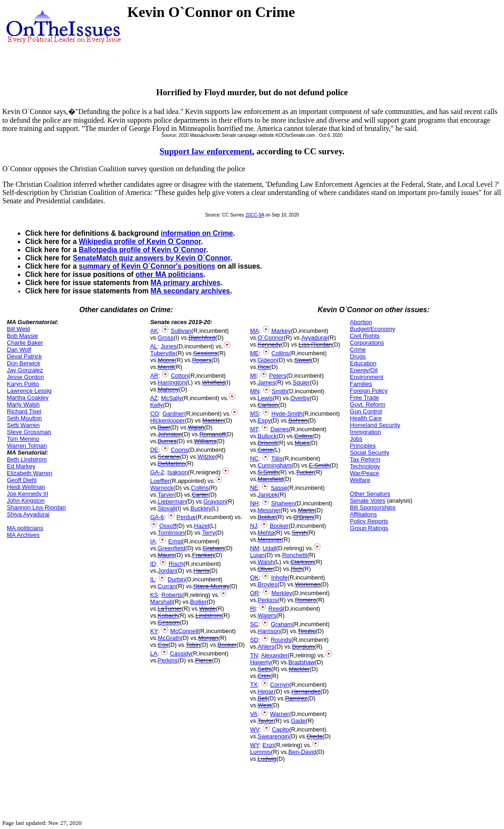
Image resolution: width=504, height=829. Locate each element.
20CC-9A (255, 215)
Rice (264, 367)
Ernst (175, 541)
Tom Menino (23, 439)
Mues (302, 443)
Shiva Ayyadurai (28, 514)
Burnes (167, 441)
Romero (305, 600)
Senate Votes (367, 501)
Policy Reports (369, 521)
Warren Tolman (27, 446)
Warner (280, 714)
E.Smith (320, 465)
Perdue (186, 517)
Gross (166, 338)
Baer (164, 427)
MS (255, 414)
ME (255, 353)
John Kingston (26, 501)
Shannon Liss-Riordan (36, 507)
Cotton (179, 376)
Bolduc (267, 517)
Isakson (178, 472)
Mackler (299, 669)
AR (154, 376)
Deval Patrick (24, 356)
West (264, 705)
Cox (163, 645)
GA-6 (157, 517)
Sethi (265, 669)
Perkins (168, 660)
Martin (306, 510)
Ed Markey (21, 466)
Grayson (214, 501)
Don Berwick (24, 363)
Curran (167, 586)
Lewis (265, 398)
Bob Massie (22, 336)
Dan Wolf (19, 349)
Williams (205, 441)
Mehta (266, 533)
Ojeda (315, 736)
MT (254, 429)
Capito (281, 729)
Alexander (274, 655)
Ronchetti (295, 555)
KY (154, 631)
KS (154, 595)
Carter (200, 495)
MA (255, 331)
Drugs (358, 356)
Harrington (172, 382)
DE (154, 450)
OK (254, 577)
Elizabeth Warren (30, 473)
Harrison (269, 631)
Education (363, 363)
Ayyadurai (314, 338)
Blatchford (202, 338)
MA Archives (23, 535)
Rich (297, 569)
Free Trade (364, 398)
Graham (214, 548)
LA (154, 653)
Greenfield (172, 548)
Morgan (208, 638)
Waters (267, 615)
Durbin (176, 579)
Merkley (282, 593)
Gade (298, 721)
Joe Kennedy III (27, 494)
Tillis (277, 458)
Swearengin (274, 736)
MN (255, 391)
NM (255, 548)
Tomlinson (171, 533)
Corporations (367, 343)
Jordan (167, 571)
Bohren (298, 420)
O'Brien (303, 517)
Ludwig (267, 759)
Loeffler (160, 481)
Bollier (198, 602)
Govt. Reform (367, 404)
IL (153, 579)
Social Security (369, 452)
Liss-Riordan (315, 344)
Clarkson (302, 562)
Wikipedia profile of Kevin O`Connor (140, 241)
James (266, 382)
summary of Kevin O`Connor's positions (147, 266)
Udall (270, 548)
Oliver (266, 569)
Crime (358, 349)
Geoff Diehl (22, 480)
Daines (280, 429)
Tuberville (163, 353)
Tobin (193, 645)
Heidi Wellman (26, 487)
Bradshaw (302, 662)
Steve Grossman (29, 432)
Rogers (202, 360)
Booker (227, 645)
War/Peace (364, 473)
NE (254, 488)
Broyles (268, 584)
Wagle (207, 609)
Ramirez (296, 698)
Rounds (281, 640)
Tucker (305, 472)
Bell (263, 698)
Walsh (196, 427)
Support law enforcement (206, 151)
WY (255, 745)
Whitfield (213, 382)
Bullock (267, 436)
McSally (172, 398)
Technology (365, 466)
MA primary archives (186, 283)
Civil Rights (365, 336)
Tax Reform (365, 459)
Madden (213, 420)
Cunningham (275, 465)
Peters (278, 376)
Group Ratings (369, 528)
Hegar (266, 691)
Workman (307, 584)
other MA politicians (169, 274)
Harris (202, 571)
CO (155, 414)
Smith (279, 391)
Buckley (201, 508)
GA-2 (157, 472)
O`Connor (271, 338)
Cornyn (280, 685)
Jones (169, 346)
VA (254, 714)
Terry (209, 533)
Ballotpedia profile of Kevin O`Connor (142, 250)
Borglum (303, 647)
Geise (266, 450)
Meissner (270, 539)
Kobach (168, 615)
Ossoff (168, 526)
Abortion (361, 322)
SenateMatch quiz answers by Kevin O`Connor (152, 258)
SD (254, 640)
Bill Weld (18, 329)
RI (253, 609)
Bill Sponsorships (373, 507)
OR (255, 593)
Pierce (203, 660)
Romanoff (212, 434)
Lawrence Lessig (29, 391)
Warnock (162, 488)
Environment (366, 377)
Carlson (268, 405)
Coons (179, 450)
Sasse (279, 488)
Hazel (202, 526)
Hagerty (260, 662)
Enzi (268, 745)
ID (153, 564)
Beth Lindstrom (27, 459)
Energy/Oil (364, 370)
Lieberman (172, 501)
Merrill (166, 367)
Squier (301, 382)
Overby (300, 398)
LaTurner (170, 609)
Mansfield (271, 479)
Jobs (356, 439)
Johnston (170, 434)
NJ (254, 526)
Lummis (260, 752)
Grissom (169, 622)
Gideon (267, 360)
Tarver (166, 495)
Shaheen (283, 503)
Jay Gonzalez (25, 370)
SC (254, 624)
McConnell (184, 631)
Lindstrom (209, 615)
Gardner (173, 414)
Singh (299, 533)
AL (154, 346)
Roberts (172, 595)
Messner (269, 510)
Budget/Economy (372, 329)
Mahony (168, 389)
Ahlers (266, 647)
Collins (200, 488)
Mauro (166, 555)
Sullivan (181, 331)
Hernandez (306, 691)
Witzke (206, 457)
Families (361, 384)
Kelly (157, 405)
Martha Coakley (28, 398)
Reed (275, 609)
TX (254, 685)
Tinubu (306, 631)
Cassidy (180, 653)
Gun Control (366, 411)
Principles (363, 446)
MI (253, 376)
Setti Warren (23, 425)
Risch (176, 564)
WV (255, 729)
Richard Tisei (24, 411)
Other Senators (370, 494)
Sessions (205, 353)
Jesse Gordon (25, 377)
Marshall (161, 602)
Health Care (366, 418)
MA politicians (25, 528)
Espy (264, 420)
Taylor (266, 721)
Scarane (169, 457)
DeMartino (172, 463)
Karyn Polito (23, 384)
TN (254, 655)
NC (254, 458)
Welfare (360, 480)
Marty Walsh (23, 404)
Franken (203, 555)
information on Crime (197, 233)
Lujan (257, 555)
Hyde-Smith (287, 414)
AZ (154, 398)
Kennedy (269, 344)
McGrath (169, 638)
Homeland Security (375, 425)
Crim (264, 676)
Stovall (167, 508)
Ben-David (302, 752)
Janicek (268, 495)
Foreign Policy (369, 391)
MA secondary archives (190, 291)
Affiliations (363, 514)
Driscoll (268, 443)
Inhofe (279, 577)
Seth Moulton (24, 418)
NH (254, 503)
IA (153, 541)
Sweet (303, 360)
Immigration (365, 432)
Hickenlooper (168, 420)
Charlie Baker (25, 343)
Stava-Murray (211, 586)
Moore (166, 360)
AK (154, 331)
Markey (281, 331)
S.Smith (268, 472)
